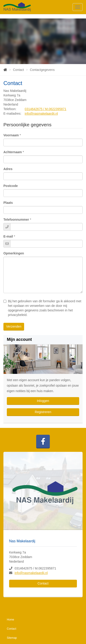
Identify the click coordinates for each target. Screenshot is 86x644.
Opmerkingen (14, 253)
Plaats (8, 203)
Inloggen (43, 401)
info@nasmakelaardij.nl (41, 114)
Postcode (11, 186)
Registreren (43, 412)
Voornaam (11, 135)
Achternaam (13, 152)
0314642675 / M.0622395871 (46, 109)
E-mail (8, 236)
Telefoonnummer (16, 220)
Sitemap (12, 638)
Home (10, 620)
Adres (8, 169)
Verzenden (14, 326)
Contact (43, 583)
